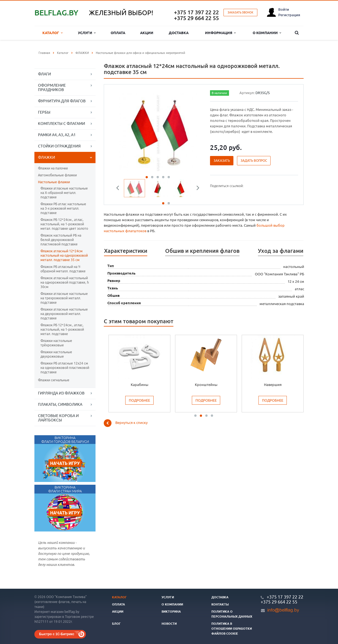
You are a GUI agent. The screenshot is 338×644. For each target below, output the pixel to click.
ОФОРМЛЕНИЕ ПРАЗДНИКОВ (52, 87)
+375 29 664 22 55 (196, 18)
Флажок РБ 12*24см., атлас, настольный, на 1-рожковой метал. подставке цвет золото (64, 224)
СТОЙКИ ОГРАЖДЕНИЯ (59, 146)
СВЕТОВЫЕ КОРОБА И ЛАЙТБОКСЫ (58, 418)
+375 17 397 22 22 (196, 12)
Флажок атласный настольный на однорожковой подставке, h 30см (65, 282)
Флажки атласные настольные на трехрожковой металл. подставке (64, 298)
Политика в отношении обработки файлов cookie (232, 629)
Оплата (118, 33)
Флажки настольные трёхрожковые (56, 343)
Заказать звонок (240, 13)
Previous (120, 189)
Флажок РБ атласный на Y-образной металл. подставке (63, 269)
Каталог (52, 33)
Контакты (220, 604)
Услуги (87, 33)
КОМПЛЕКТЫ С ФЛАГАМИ (62, 124)
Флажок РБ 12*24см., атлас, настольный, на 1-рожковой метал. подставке (62, 329)
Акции (147, 33)
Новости (169, 624)
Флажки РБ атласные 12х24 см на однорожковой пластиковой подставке (65, 368)
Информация (220, 33)
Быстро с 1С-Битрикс (57, 634)
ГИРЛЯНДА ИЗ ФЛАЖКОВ (61, 393)
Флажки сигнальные (54, 380)
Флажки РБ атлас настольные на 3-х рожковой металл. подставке (63, 208)
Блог (116, 624)
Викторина (171, 612)
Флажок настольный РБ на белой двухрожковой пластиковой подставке (61, 240)
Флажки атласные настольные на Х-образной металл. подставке (64, 193)
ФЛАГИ (44, 74)
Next (196, 189)
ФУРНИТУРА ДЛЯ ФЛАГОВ (62, 101)
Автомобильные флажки (57, 175)
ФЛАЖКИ (47, 157)
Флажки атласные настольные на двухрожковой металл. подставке (64, 314)
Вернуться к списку (126, 423)
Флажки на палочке (53, 168)
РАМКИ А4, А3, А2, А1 (57, 135)
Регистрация (289, 15)
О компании (267, 33)
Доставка (179, 33)
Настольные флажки (54, 182)
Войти (284, 9)
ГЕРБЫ (44, 112)
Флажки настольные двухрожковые (56, 354)
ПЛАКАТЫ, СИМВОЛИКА (60, 404)
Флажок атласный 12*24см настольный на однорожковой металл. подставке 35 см (64, 255)
